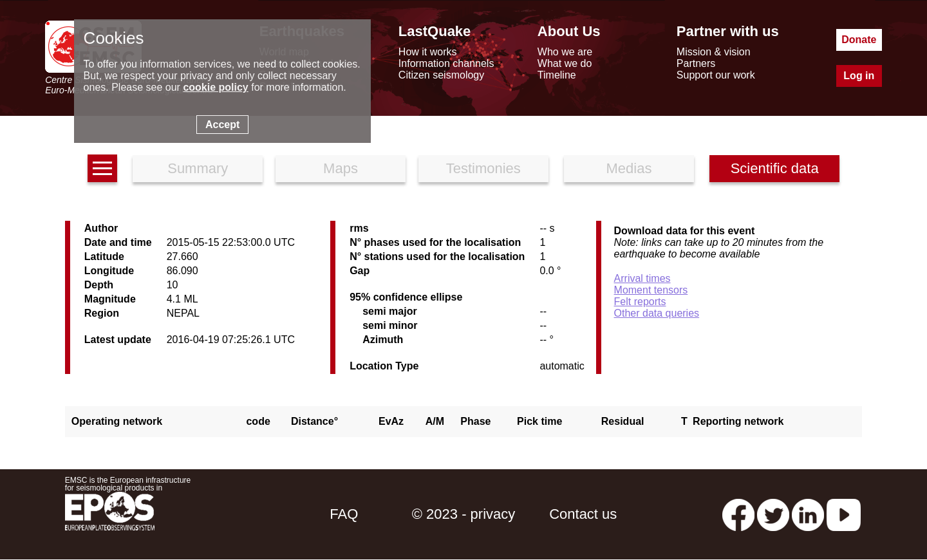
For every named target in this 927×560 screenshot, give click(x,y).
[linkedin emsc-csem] (808, 514)
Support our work (716, 75)
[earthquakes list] (102, 168)
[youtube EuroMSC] (844, 514)
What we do (565, 63)
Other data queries (657, 313)
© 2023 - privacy (464, 514)
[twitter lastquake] (773, 514)
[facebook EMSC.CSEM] (738, 514)
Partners (696, 63)
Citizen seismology (441, 75)
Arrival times (642, 278)
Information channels (446, 63)
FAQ (344, 514)
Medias (629, 168)
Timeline (557, 75)
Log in (859, 76)
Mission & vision (714, 52)
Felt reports (640, 302)
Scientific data (775, 168)
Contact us (583, 514)
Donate (859, 40)
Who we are (565, 52)
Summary (198, 168)
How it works (428, 52)
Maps (341, 168)
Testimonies (483, 168)
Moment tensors (651, 290)
